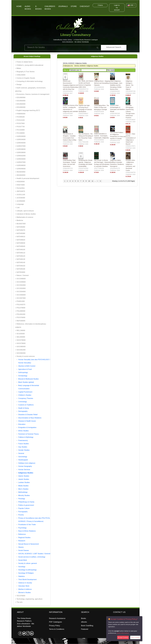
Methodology (23, 492)
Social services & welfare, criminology (32, 557)
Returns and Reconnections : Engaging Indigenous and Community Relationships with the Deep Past (71, 85)
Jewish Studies (24, 479)
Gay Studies (23, 447)
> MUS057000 (20, 224)
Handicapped (23, 460)
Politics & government (26, 505)
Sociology (22, 567)
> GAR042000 (20, 156)
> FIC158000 (20, 133)
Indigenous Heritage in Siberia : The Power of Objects (129, 85)
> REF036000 (20, 321)
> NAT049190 (20, 269)
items (100, 5)
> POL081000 (20, 314)
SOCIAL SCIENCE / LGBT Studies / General (34, 554)
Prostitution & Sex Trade (27, 525)
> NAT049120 (20, 256)
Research (22, 541)
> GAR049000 (20, 169)
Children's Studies (25, 395)
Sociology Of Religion (26, 573)
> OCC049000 (20, 282)
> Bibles (18, 68)
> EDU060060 (20, 98)
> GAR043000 (20, 159)
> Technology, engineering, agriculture (29, 599)
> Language (20, 204)
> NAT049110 (20, 253)
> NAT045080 (20, 233)
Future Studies (24, 444)
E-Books (38, 8)
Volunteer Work (24, 586)
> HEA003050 (20, 172)
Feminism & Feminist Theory (29, 434)
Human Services (24, 470)
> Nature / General (22, 275)
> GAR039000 (20, 153)
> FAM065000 (20, 114)
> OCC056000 (20, 295)
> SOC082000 (20, 353)
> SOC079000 (20, 343)
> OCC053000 (20, 288)
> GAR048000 (20, 165)
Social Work (23, 560)
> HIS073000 (20, 185)
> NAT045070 (20, 230)
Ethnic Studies (23, 431)
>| (100, 181)
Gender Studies (24, 450)
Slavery (21, 547)
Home (19, 6)
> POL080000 (20, 311)
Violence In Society (25, 583)
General (21, 453)
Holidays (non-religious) (27, 463)
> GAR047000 (20, 162)
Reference (22, 534)
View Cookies (135, 637)
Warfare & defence (25, 589)
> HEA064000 (20, 175)
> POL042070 (20, 305)
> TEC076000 (20, 596)
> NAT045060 (20, 227)
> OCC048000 (20, 279)
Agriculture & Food (25, 369)
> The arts (19, 602)
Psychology (22, 528)
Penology (22, 499)
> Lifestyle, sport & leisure (25, 211)
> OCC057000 (20, 298)
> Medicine (19, 220)
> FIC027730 (20, 127)
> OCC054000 (20, 292)
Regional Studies (24, 538)
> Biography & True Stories (25, 72)
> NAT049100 (20, 250)
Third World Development (27, 580)
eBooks (84, 622)
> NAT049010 (20, 237)
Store (74, 6)
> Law (17, 207)
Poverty (21, 515)
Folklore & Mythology (26, 437)
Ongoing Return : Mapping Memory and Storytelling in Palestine (102, 83)
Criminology (23, 402)
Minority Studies (24, 495)
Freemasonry (23, 440)
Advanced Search (114, 47)
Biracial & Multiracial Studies (29, 379)
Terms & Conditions (57, 629)
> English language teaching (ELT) (28, 110)
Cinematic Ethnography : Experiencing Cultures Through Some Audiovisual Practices (130, 112)
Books (84, 618)
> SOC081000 (20, 350)
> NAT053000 (20, 272)
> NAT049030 (20, 243)
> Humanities (20, 188)
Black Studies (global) (26, 382)
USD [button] (131, 5)
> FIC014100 (20, 120)
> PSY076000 (20, 317)
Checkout (85, 6)
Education (22, 424)
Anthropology (23, 372)
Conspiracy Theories (26, 398)
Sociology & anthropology (27, 570)
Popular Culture (24, 508)
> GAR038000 (20, 149)
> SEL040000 (20, 337)
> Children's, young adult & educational (29, 65)
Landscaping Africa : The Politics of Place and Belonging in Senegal (102, 107)
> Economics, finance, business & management (32, 94)
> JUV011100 (20, 195)
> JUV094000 (20, 201)
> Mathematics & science (24, 217)
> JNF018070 (20, 191)
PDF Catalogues (55, 622)
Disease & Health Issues (27, 421)
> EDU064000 (20, 104)
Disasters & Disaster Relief (28, 415)
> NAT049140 (20, 262)
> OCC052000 (20, 285)
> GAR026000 (20, 136)
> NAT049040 (20, 246)
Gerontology (23, 457)
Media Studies (23, 486)
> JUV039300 (20, 198)
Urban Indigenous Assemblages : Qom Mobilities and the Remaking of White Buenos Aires (116, 85)
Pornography (23, 512)
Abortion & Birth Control (27, 366)
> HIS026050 (20, 182)
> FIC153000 (20, 130)
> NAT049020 (20, 240)
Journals (63, 6)
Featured (85, 629)
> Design (18, 85)
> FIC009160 (20, 117)
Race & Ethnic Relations (27, 531)
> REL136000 (20, 330)
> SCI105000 (20, 334)
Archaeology (23, 376)
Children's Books (50, 8)
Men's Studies (23, 489)
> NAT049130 (20, 259)
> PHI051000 (20, 301)
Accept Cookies (123, 637)
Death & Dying (23, 408)
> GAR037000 (20, 146)
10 (89, 181)
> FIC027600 (20, 123)
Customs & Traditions (26, 405)
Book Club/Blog (87, 626)
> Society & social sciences (25, 356)
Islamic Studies (24, 476)
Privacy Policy (54, 626)
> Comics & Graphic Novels (25, 78)
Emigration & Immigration (27, 427)
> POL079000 (20, 308)
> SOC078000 (20, 340)
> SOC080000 (20, 347)
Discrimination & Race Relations (30, 418)
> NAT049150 (20, 266)
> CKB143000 (20, 75)
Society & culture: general (27, 563)
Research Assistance (57, 618)
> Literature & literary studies (26, 214)
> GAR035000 (20, 143)
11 (93, 181)
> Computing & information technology (29, 81)
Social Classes (24, 550)
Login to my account (117, 8)
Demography (23, 411)
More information (123, 633)
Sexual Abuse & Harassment (29, 544)
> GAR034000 (20, 139)
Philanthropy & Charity (26, 502)
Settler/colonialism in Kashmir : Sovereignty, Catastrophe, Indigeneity (101, 136)
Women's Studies (25, 593)
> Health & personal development (27, 178)
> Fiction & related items (24, 62)
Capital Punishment (25, 392)
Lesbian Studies (24, 482)
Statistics (22, 576)
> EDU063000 (20, 101)
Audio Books (28, 8)
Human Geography (25, 466)
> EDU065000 (20, 107)
